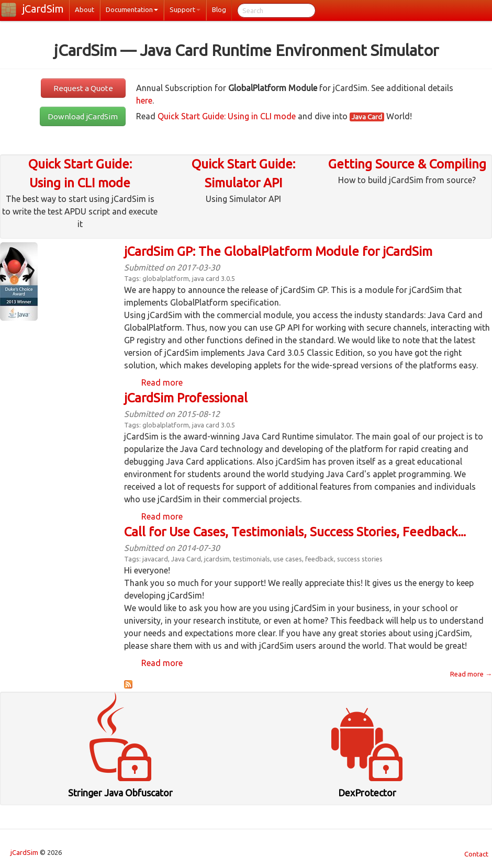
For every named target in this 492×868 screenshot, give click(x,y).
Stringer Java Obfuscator (120, 793)
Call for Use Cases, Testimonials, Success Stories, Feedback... (295, 532)
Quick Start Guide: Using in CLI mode (227, 116)
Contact (476, 854)
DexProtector (367, 793)
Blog (219, 9)
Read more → (471, 674)
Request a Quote (83, 88)
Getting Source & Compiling (407, 164)
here (144, 100)
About (85, 9)
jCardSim (43, 9)
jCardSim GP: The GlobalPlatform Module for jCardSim (278, 251)
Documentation (132, 9)
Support (185, 9)
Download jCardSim (83, 116)
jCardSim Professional (186, 398)
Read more (162, 382)
